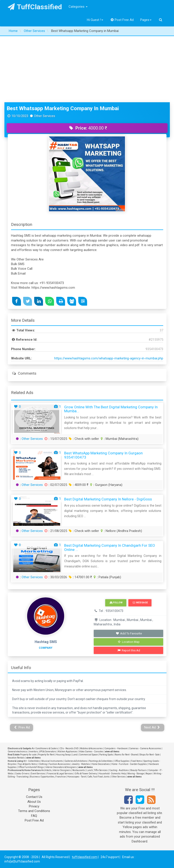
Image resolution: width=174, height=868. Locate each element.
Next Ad (152, 727)
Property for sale (28, 755)
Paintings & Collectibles (101, 761)
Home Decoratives (101, 764)
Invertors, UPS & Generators (43, 752)
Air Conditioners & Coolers (45, 748)
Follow (116, 603)
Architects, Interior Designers (56, 770)
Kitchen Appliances (68, 752)
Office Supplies (122, 761)
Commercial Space (88, 755)
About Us (34, 802)
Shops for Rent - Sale (150, 755)
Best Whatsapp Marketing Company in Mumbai (63, 108)
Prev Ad (22, 727)
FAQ (34, 816)
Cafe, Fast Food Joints (98, 777)
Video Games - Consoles (91, 752)
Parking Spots (106, 755)
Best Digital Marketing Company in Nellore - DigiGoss (108, 499)
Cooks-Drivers (22, 774)
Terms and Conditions (34, 811)
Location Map (129, 642)
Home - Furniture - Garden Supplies (129, 764)
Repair (149, 774)
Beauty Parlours (138, 770)
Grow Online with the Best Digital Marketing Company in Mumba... (111, 409)
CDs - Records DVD (69, 748)
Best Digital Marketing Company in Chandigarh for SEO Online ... (110, 547)
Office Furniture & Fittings (31, 767)
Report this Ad (129, 650)
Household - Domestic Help (112, 774)
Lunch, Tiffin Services (97, 770)
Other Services (32, 439)
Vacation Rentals (16, 758)
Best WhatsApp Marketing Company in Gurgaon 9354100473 (103, 455)
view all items (112, 752)
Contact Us (34, 797)
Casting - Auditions (119, 770)
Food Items (137, 761)
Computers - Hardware (116, 748)
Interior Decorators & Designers (61, 767)
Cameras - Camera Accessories (145, 748)
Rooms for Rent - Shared (126, 755)
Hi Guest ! (95, 20)
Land (75, 755)
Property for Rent (46, 755)
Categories (78, 7)
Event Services (38, 774)
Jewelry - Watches (81, 764)
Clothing (43, 764)
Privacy (34, 806)
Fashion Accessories (59, 764)
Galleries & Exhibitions (76, 761)
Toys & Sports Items (27, 764)
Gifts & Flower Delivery (86, 774)
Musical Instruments (52, 761)
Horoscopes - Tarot (77, 777)
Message (140, 603)
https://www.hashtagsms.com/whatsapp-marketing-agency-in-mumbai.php (109, 358)
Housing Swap (63, 755)
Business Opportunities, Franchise (48, 777)
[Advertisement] (87, 69)
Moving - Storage (136, 774)
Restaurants (79, 770)
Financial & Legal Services (60, 774)
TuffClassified (35, 7)
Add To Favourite (129, 633)
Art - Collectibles (32, 761)
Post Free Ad (122, 20)
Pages (146, 20)
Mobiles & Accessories (91, 748)
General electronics (18, 752)
